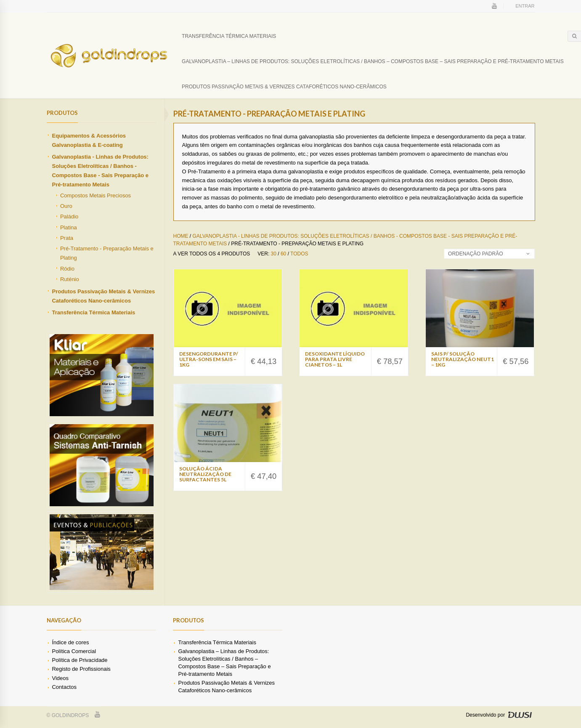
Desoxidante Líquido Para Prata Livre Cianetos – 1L (335, 359)
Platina (69, 227)
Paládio (69, 217)
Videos (60, 678)
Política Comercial (74, 651)
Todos (299, 254)
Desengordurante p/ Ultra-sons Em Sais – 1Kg (209, 359)
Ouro (66, 206)
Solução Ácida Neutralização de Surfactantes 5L (205, 474)
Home (181, 236)
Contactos (64, 687)
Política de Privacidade (80, 660)
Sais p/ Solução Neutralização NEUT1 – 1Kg (463, 359)
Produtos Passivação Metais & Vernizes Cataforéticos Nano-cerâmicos (284, 87)
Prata (67, 238)
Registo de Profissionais (81, 669)
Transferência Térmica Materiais (229, 36)
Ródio (67, 269)
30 (274, 254)
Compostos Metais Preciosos (96, 195)
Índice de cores (70, 642)
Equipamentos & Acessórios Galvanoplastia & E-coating (89, 140)
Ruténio (70, 279)
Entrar (525, 6)
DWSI (520, 715)
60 (283, 254)
